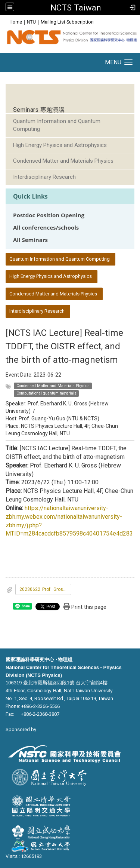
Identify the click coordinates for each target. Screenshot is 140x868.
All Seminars (30, 240)
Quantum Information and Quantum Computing (57, 125)
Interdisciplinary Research (44, 177)
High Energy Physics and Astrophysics (60, 145)
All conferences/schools (46, 228)
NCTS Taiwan (76, 7)
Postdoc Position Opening (49, 215)
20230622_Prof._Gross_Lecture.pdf (45, 589)
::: (5, 22)
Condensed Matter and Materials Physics (63, 161)
